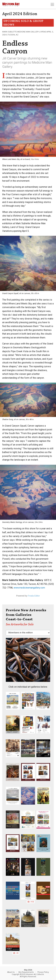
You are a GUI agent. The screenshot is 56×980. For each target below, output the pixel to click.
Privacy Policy (43, 972)
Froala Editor (34, 596)
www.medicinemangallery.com (29, 588)
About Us (11, 972)
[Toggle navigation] (52, 5)
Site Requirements (26, 972)
